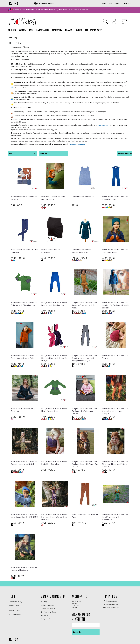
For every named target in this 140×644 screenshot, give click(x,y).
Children (12, 30)
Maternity (57, 30)
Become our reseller (48, 609)
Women (23, 30)
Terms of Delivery (16, 602)
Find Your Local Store (48, 612)
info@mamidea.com (110, 601)
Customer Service (106, 3)
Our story (44, 602)
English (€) (127, 3)
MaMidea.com (103, 125)
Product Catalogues (47, 605)
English (18, 614)
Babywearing (43, 30)
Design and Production (49, 619)
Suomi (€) (118, 3)
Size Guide (44, 615)
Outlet (79, 30)
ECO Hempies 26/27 (93, 30)
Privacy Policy (14, 605)
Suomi (12, 614)
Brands (69, 30)
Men (31, 30)
